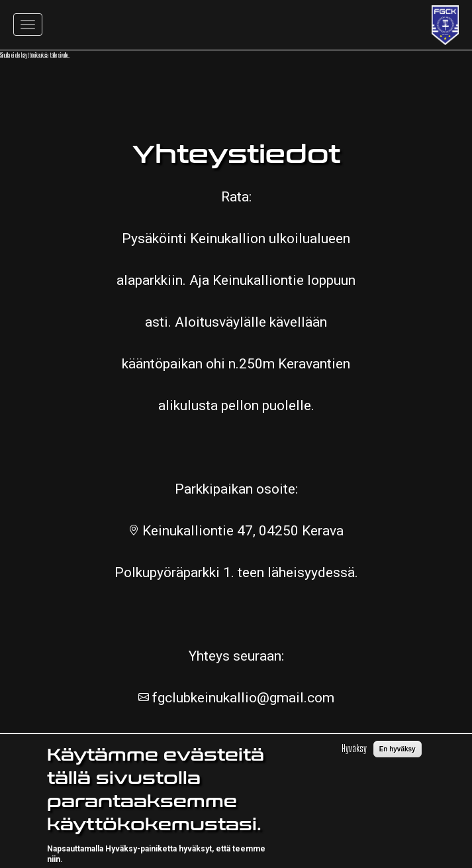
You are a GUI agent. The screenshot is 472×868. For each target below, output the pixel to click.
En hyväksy (398, 761)
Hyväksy (354, 760)
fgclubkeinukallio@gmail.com (242, 698)
